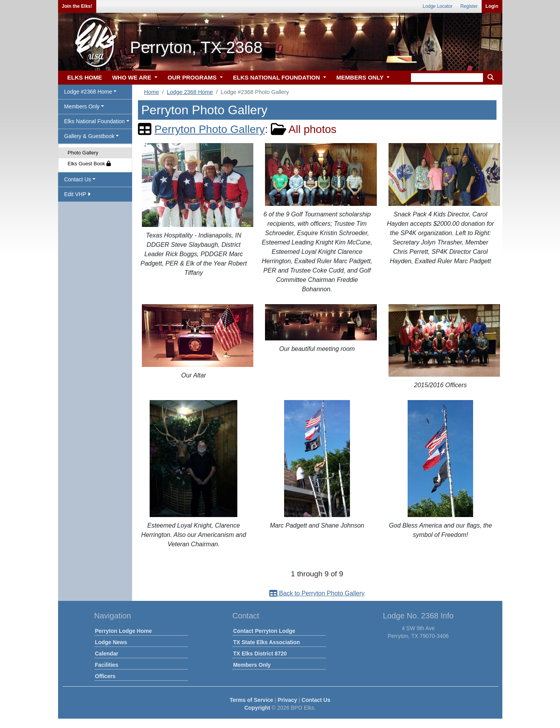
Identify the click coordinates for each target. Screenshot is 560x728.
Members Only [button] (82, 106)
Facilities (107, 665)
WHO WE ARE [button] (132, 77)
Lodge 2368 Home (190, 92)
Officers (105, 676)
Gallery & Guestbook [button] (89, 136)
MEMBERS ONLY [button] (361, 77)
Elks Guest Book (89, 164)
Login (492, 6)
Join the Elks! (77, 6)
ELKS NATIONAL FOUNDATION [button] (277, 77)
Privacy (288, 700)
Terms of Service (251, 700)
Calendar (107, 654)
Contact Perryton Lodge (264, 631)
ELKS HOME (85, 77)
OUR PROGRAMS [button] (193, 77)
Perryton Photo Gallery (209, 129)
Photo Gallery (83, 153)
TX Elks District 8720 (260, 654)
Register (469, 6)
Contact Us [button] (78, 179)
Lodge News (111, 642)
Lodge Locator (437, 6)
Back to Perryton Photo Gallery (317, 593)
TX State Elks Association (266, 642)
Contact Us (316, 700)
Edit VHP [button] (77, 194)
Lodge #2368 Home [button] (88, 92)
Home (152, 92)
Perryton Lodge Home (124, 631)
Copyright (257, 708)
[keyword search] (447, 78)
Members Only (252, 665)
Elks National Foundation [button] (95, 121)
